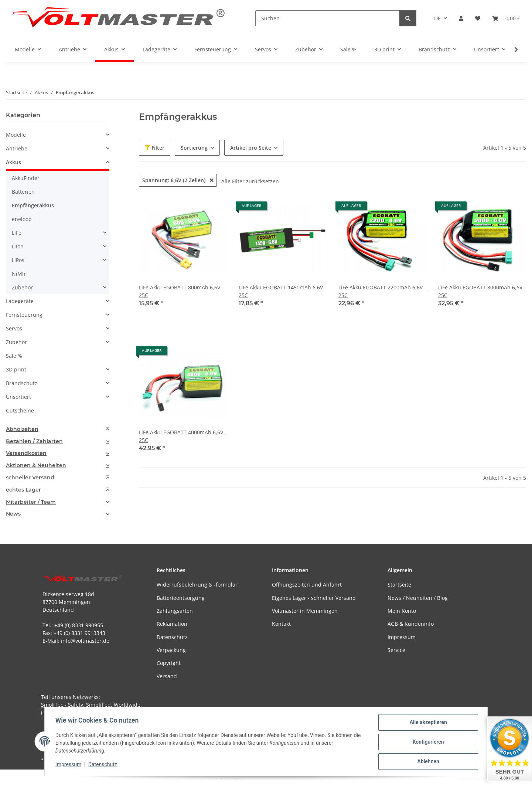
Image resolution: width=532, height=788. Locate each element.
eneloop (22, 219)
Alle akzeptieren (427, 723)
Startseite (399, 585)
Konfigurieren (427, 743)
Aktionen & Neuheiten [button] (36, 466)
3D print (16, 369)
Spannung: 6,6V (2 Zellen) (178, 180)
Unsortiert (18, 397)
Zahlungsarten (175, 611)
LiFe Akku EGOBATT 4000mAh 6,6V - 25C (183, 436)
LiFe (17, 233)
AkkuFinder (26, 178)
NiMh (19, 274)
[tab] (58, 429)
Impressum (69, 765)
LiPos (18, 260)
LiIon (18, 246)
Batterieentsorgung (181, 598)
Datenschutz (104, 765)
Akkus (13, 162)
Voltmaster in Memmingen (305, 611)
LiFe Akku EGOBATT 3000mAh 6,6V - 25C (482, 291)
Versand (167, 676)
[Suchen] (328, 18)
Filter (155, 148)
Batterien (23, 192)
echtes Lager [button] (23, 490)
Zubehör (22, 287)
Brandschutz (22, 383)
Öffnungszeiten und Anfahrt (307, 585)
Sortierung (194, 148)
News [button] (13, 514)
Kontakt (281, 624)
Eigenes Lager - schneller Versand (314, 598)
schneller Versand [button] (30, 478)
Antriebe (17, 148)
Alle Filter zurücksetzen (250, 181)
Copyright (169, 663)
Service (396, 650)
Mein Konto (402, 611)
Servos (14, 328)
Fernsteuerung (24, 315)
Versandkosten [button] (26, 453)
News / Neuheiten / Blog (418, 598)
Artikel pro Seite (251, 148)
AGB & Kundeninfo (411, 624)
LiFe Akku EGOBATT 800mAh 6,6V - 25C (181, 291)
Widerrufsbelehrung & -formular (197, 585)
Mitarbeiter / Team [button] (31, 502)
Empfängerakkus (33, 205)
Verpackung (171, 650)
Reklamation (172, 624)
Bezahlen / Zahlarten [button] (34, 441)
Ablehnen (427, 762)
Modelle (16, 135)
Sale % (14, 356)
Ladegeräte (20, 301)
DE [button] (437, 18)
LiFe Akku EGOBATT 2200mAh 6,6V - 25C (382, 291)
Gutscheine (20, 410)
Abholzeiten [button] (22, 429)
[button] (461, 18)
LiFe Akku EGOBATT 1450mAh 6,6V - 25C (282, 291)
